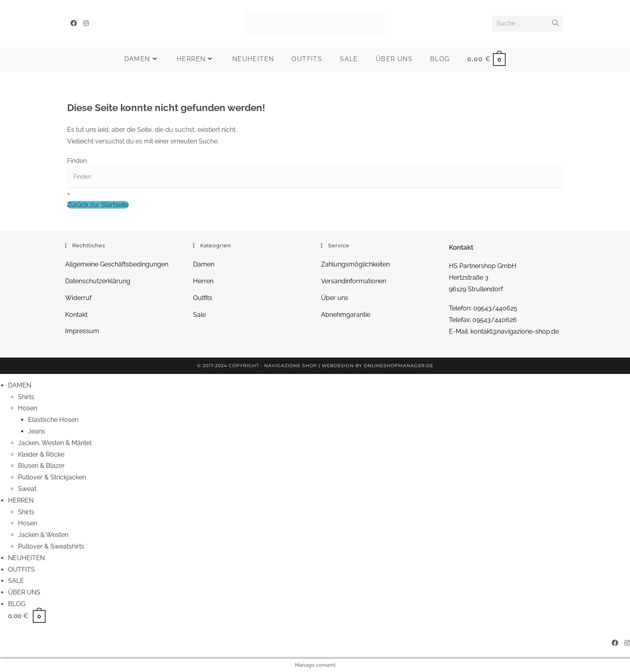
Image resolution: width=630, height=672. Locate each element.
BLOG (17, 604)
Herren (203, 281)
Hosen (28, 408)
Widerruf (78, 298)
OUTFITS (21, 570)
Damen (204, 264)
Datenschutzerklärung (98, 281)
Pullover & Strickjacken (52, 477)
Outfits (203, 298)
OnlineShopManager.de (399, 366)
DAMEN (20, 385)
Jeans (37, 431)
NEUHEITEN (26, 558)
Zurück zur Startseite (98, 205)
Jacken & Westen (43, 535)
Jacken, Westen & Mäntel (55, 443)
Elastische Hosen (53, 420)
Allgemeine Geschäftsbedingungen (117, 264)
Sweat (27, 489)
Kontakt (76, 315)
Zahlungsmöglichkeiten (355, 264)
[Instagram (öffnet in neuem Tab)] (86, 23)
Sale (199, 315)
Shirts (26, 397)
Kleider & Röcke (41, 454)
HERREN (21, 500)
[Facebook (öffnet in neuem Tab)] (74, 23)
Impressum (82, 331)
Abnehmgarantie (346, 315)
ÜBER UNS (24, 592)
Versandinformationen (354, 281)
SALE (16, 581)
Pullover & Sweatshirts (51, 546)
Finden (77, 161)
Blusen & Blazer (41, 466)
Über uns (335, 298)
